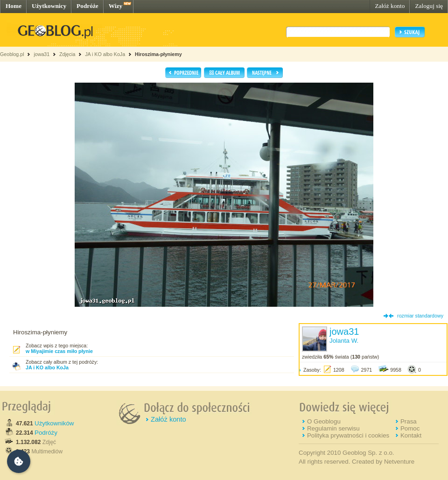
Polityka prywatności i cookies (348, 435)
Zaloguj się (429, 6)
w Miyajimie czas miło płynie (59, 351)
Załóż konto (390, 6)
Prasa (409, 421)
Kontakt (411, 435)
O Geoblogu (324, 421)
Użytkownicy (49, 6)
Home (14, 6)
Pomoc (410, 428)
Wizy (115, 6)
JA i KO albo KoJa (105, 54)
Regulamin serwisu (333, 428)
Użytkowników (54, 423)
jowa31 (42, 54)
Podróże (87, 6)
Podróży (46, 433)
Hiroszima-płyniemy (158, 54)
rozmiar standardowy (420, 316)
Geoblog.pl (12, 54)
